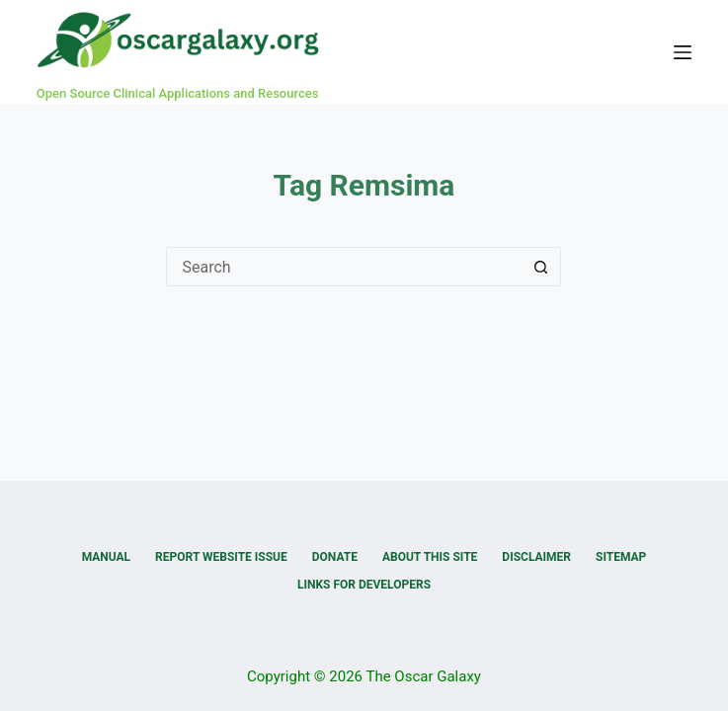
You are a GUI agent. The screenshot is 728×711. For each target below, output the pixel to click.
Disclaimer (536, 557)
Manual (106, 557)
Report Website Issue (221, 557)
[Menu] (683, 52)
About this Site (430, 557)
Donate (335, 557)
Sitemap (621, 557)
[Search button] (541, 267)
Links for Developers (364, 585)
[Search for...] (344, 267)
